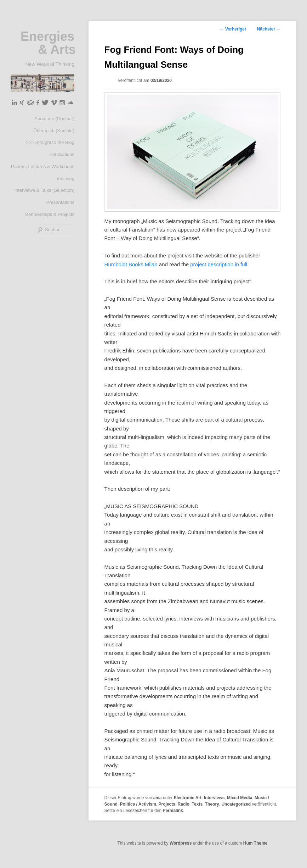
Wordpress (181, 843)
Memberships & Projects (49, 214)
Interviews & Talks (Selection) (44, 190)
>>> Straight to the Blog (50, 142)
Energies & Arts (48, 43)
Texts (197, 804)
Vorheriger (233, 29)
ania (158, 798)
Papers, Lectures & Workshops (43, 166)
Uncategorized (236, 804)
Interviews (214, 798)
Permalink (173, 811)
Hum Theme (255, 843)
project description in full (219, 264)
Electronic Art (188, 798)
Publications (62, 154)
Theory (212, 804)
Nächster (269, 29)
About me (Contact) (54, 119)
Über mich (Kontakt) (54, 131)
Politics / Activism (138, 804)
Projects (167, 804)
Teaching (65, 179)
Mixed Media (240, 798)
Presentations (61, 202)
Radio (184, 804)
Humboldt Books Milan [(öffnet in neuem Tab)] (132, 264)
